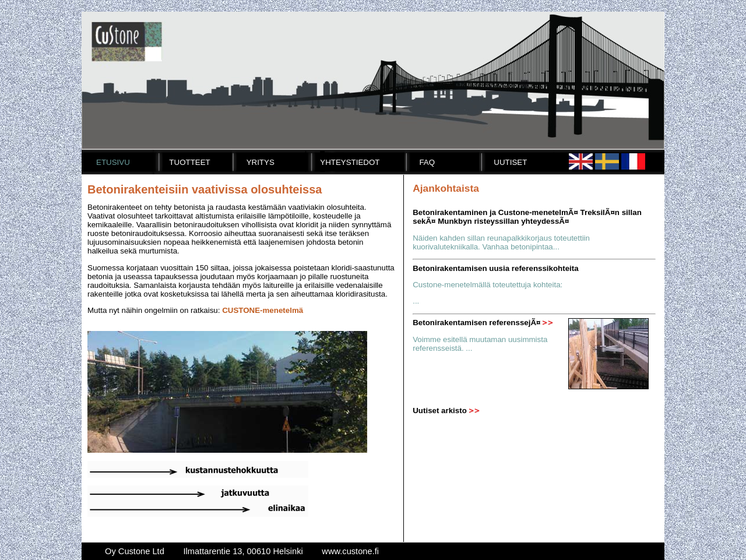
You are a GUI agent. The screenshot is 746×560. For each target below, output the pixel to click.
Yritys (261, 162)
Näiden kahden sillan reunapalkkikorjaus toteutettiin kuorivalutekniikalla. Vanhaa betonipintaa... (501, 242)
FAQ (427, 162)
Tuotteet (189, 162)
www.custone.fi (350, 551)
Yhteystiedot (350, 162)
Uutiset (510, 162)
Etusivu (113, 162)
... (416, 301)
